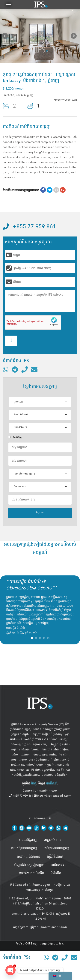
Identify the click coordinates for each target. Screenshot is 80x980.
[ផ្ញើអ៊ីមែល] (34, 369)
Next (74, 37)
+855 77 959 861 (29, 227)
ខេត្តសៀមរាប (39, 744)
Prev (6, 37)
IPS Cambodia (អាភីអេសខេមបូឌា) (30, 885)
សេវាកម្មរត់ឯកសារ (29, 857)
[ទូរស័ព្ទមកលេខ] (25, 369)
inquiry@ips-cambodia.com (52, 796)
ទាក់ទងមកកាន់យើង (31, 873)
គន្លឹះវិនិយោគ (55, 857)
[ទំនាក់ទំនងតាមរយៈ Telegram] (15, 369)
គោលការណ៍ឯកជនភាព (54, 927)
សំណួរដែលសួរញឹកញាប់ (29, 865)
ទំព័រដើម (56, 873)
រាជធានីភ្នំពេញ (18, 744)
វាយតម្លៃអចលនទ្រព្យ (24, 848)
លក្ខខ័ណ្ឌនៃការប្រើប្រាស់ (26, 927)
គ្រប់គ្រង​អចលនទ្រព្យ (56, 848)
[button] (8, 5)
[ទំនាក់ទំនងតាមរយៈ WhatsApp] (6, 369)
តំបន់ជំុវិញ (15, 438)
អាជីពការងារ (59, 865)
